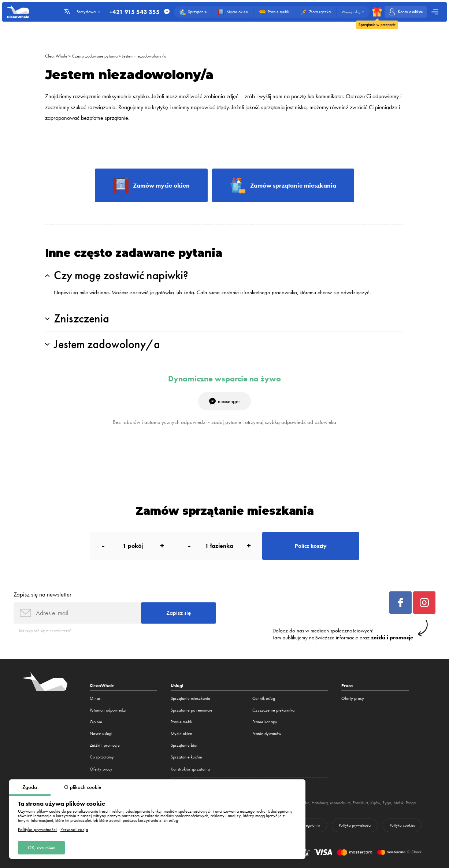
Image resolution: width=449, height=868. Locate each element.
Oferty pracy (101, 769)
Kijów (375, 803)
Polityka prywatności (37, 829)
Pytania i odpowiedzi (108, 710)
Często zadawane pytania (95, 56)
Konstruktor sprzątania (190, 769)
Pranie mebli (181, 722)
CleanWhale (56, 56)
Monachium (340, 803)
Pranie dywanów (267, 734)
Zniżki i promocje (105, 745)
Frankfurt (360, 803)
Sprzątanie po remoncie (192, 710)
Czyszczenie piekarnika (273, 710)
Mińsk (398, 803)
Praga (411, 803)
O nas (95, 698)
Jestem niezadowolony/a (144, 56)
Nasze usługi (101, 734)
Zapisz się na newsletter (42, 594)
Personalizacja (74, 829)
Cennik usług (264, 698)
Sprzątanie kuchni (186, 757)
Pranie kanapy (265, 722)
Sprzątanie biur (184, 745)
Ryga (387, 803)
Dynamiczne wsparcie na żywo (224, 379)
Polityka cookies (402, 825)
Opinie (96, 722)
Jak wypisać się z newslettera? (45, 631)
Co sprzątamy (102, 757)
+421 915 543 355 (135, 12)
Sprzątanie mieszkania (190, 698)
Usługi (177, 685)
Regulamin (312, 825)
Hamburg (320, 803)
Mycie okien (181, 734)
